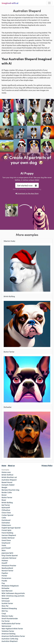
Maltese (5, 560)
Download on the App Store (27, 193)
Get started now (27, 185)
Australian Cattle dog (10, 639)
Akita (4, 550)
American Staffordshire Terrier (13, 636)
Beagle (4, 487)
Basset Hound (7, 482)
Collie (4, 518)
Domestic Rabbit (8, 485)
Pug (3, 583)
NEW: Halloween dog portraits (13, 593)
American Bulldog (8, 633)
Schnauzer (6, 601)
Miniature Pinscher (9, 565)
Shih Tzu (5, 611)
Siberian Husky (7, 616)
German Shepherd (9, 535)
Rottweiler (5, 588)
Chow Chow (6, 512)
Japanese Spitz (7, 553)
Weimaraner (6, 626)
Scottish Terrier (7, 603)
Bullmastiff (6, 507)
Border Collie (7, 492)
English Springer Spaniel (11, 528)
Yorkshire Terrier (8, 631)
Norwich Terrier (7, 570)
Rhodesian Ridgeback (10, 586)
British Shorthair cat (9, 477)
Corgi (4, 613)
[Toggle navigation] (49, 3)
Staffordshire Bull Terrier (11, 623)
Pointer (4, 576)
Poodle (4, 581)
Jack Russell (6, 548)
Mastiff (4, 563)
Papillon (5, 573)
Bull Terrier (6, 505)
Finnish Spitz (6, 530)
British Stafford (7, 475)
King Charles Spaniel (10, 555)
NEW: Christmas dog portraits (13, 596)
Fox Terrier (6, 621)
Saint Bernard (7, 591)
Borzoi (4, 495)
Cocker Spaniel (7, 515)
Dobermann (6, 525)
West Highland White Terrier (12, 628)
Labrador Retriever (9, 558)
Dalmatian (6, 523)
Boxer (4, 500)
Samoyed (5, 598)
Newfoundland (7, 568)
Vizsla (4, 545)
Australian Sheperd (9, 480)
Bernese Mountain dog (10, 490)
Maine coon (6, 472)
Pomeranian (6, 578)
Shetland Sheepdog (9, 608)
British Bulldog (7, 502)
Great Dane (6, 540)
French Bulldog (7, 533)
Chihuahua (6, 510)
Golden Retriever (8, 538)
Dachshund (6, 520)
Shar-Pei (5, 606)
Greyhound (6, 543)
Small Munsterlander (10, 618)
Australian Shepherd (9, 641)
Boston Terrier (7, 497)
